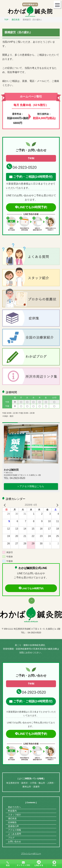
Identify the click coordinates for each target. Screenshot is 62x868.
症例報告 (12, 822)
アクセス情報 (14, 830)
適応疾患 (12, 818)
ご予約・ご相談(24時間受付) (33, 177)
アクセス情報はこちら (32, 486)
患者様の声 (13, 826)
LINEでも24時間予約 (31, 207)
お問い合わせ (14, 842)
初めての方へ (14, 807)
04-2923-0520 (25, 167)
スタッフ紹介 (14, 815)
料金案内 (12, 811)
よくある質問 (14, 834)
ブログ (11, 838)
